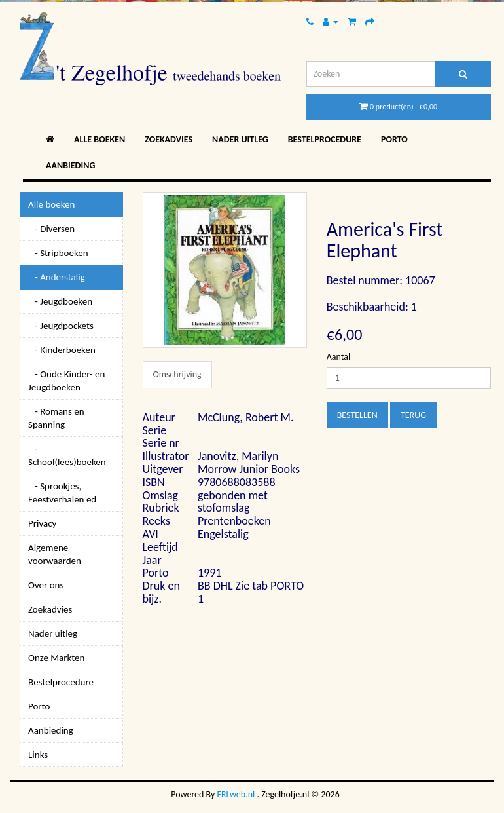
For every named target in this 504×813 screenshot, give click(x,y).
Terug (413, 415)
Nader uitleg (240, 139)
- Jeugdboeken (60, 301)
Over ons (46, 585)
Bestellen (357, 415)
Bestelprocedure (325, 139)
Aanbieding (70, 165)
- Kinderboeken (62, 350)
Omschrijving (177, 374)
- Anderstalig (57, 277)
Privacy (42, 523)
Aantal (338, 357)
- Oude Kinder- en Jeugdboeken (66, 381)
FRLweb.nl (236, 794)
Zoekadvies (169, 139)
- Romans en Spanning (56, 418)
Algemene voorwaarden (55, 554)
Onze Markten (56, 658)
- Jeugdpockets (61, 326)
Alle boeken (99, 139)
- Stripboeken (58, 253)
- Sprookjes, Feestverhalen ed (62, 493)
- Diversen (51, 229)
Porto (394, 139)
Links (38, 755)
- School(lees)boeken (67, 455)
